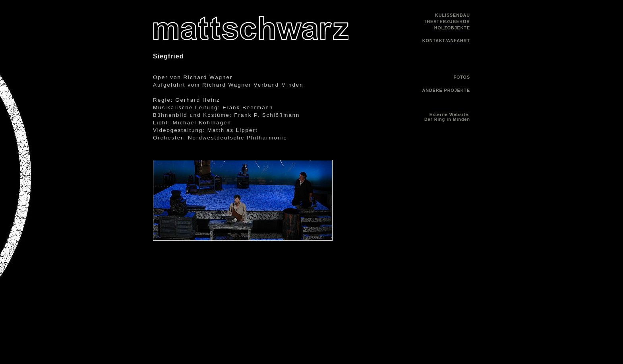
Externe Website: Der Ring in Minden (447, 117)
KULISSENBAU (453, 15)
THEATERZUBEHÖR (447, 21)
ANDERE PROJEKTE (446, 90)
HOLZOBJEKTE (452, 28)
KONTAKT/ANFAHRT (446, 41)
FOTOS (462, 77)
